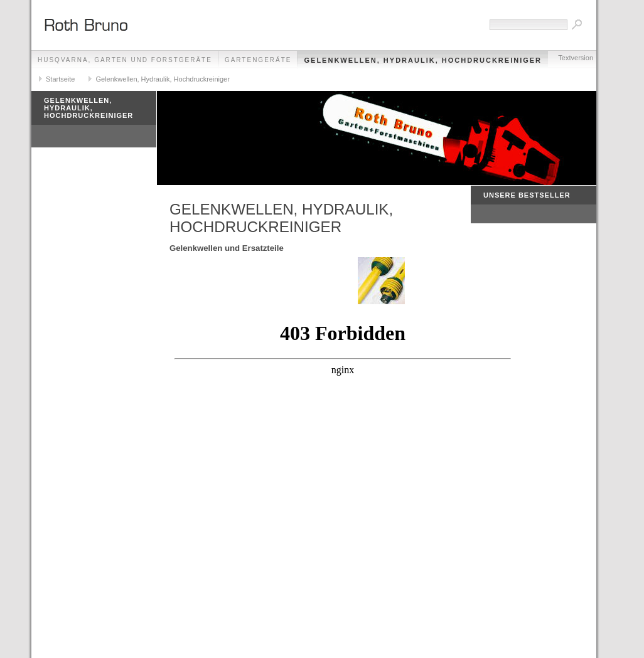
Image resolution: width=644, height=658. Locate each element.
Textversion (576, 58)
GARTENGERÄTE (258, 60)
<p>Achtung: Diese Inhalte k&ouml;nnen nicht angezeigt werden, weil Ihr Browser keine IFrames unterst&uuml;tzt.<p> (343, 474)
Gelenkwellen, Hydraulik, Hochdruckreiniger (423, 60)
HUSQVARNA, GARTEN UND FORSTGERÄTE (125, 60)
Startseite (60, 79)
